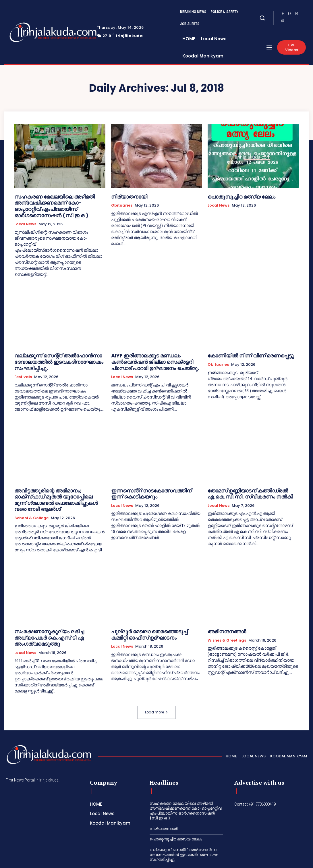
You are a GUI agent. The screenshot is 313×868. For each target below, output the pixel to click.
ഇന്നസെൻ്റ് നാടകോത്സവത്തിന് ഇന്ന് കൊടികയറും (150, 485)
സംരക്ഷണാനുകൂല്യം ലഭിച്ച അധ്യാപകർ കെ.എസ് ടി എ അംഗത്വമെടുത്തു (57, 618)
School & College (31, 501)
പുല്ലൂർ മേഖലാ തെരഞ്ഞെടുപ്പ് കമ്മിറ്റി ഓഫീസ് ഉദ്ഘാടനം (150, 618)
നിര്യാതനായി (126, 196)
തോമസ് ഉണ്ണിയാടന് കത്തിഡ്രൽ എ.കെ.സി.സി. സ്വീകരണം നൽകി (243, 485)
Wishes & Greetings (227, 624)
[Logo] (35, 32)
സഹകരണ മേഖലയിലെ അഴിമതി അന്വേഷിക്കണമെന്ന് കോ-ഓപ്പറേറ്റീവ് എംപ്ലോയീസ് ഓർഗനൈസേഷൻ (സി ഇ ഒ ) (58, 204)
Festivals (23, 370)
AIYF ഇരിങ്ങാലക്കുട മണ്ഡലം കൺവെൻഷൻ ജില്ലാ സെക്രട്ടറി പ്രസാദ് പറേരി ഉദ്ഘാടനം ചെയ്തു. (156, 356)
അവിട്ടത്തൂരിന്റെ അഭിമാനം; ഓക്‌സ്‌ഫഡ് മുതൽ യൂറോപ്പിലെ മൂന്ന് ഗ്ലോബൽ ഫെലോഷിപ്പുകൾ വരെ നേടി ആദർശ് (55, 488)
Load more (156, 688)
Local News (25, 220)
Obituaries (122, 205)
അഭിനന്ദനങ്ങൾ (224, 615)
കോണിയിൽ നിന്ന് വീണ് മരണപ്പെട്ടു (243, 351)
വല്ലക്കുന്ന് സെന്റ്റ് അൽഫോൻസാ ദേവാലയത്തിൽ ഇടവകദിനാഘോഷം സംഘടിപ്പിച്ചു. (51, 356)
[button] (262, 18)
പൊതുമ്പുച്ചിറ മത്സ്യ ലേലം (236, 196)
